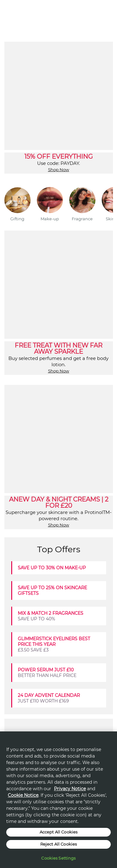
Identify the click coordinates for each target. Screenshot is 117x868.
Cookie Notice (23, 795)
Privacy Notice (70, 789)
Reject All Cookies (58, 844)
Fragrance (82, 219)
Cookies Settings (58, 858)
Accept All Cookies (58, 832)
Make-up (50, 219)
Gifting (17, 219)
